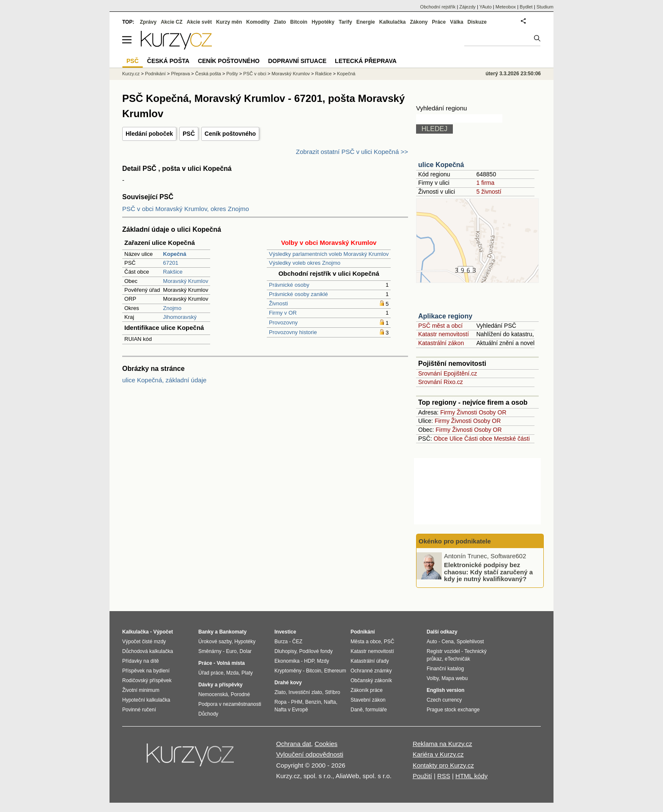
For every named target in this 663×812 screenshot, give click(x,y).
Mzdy (323, 661)
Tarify (345, 22)
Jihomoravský (180, 317)
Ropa (281, 702)
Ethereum (335, 671)
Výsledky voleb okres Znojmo (305, 263)
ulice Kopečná (441, 165)
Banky (206, 632)
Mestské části (512, 439)
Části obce (478, 439)
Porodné (240, 694)
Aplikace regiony (445, 316)
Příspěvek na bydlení (146, 671)
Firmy (448, 412)
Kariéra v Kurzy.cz (438, 754)
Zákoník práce (367, 690)
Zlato (280, 22)
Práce (439, 22)
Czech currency (444, 700)
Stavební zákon (368, 700)
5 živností (489, 192)
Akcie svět (199, 22)
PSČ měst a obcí (440, 326)
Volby (433, 678)
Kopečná (346, 74)
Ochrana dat (294, 744)
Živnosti (278, 303)
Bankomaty (233, 632)
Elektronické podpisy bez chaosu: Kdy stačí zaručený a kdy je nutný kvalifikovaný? (488, 572)
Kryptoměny (288, 671)
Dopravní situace (297, 61)
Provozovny (283, 322)
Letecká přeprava (366, 61)
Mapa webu (455, 678)
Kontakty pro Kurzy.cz (443, 765)
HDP (309, 661)
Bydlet (526, 7)
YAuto (486, 7)
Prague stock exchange (453, 710)
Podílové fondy (316, 651)
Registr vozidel (443, 651)
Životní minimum (141, 690)
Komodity (258, 22)
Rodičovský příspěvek (147, 680)
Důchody (208, 714)
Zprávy (148, 22)
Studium (545, 7)
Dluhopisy (285, 651)
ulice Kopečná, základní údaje (164, 380)
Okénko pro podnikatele (455, 541)
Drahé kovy (288, 683)
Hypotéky (323, 22)
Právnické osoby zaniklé (298, 294)
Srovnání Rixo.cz (441, 382)
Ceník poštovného (230, 134)
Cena (448, 642)
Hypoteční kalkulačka (146, 700)
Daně (357, 710)
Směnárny (210, 651)
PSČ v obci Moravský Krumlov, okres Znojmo (186, 209)
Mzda (232, 673)
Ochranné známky (371, 671)
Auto (432, 642)
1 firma (485, 183)
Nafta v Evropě (291, 710)
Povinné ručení (139, 710)
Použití (422, 776)
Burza (281, 642)
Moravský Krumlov (186, 281)
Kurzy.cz (131, 74)
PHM (297, 702)
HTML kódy (471, 776)
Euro (231, 651)
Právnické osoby (289, 285)
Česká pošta (208, 74)
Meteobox (506, 7)
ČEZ (297, 642)
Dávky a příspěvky (221, 685)
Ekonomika (287, 661)
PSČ (189, 134)
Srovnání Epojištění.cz (448, 373)
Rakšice (173, 272)
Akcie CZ (171, 22)
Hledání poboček (149, 134)
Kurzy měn (229, 22)
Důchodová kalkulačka (148, 651)
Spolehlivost (470, 642)
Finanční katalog (445, 669)
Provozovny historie (293, 332)
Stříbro (332, 692)
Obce (441, 439)
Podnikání (155, 74)
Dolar (245, 651)
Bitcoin (299, 22)
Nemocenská (213, 694)
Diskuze (477, 22)
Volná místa (230, 663)
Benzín (313, 702)
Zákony (419, 22)
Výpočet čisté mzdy (144, 642)
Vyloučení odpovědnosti (310, 754)
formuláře (376, 710)
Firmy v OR (283, 313)
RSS (444, 776)
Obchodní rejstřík (438, 7)
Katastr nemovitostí (444, 334)
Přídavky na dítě (141, 661)
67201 (171, 263)
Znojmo (172, 308)
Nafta (330, 702)
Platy (247, 673)
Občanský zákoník (371, 680)
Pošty (232, 74)
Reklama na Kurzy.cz (442, 744)
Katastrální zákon (441, 343)
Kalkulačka (393, 22)
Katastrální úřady (370, 661)
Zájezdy (467, 7)
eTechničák (458, 659)
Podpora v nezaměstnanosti (230, 704)
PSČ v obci (255, 74)
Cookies (326, 744)
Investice (285, 632)
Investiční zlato (305, 692)
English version (445, 690)
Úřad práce (211, 673)
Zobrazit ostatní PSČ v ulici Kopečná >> (352, 152)
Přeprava (180, 74)
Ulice (456, 439)
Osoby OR (492, 412)
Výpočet (163, 632)
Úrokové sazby (215, 642)
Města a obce (366, 642)
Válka (456, 22)
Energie (366, 22)
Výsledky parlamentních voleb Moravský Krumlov (329, 254)
